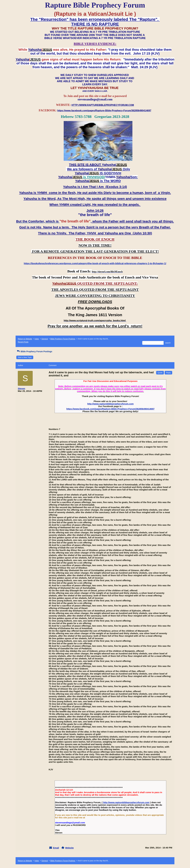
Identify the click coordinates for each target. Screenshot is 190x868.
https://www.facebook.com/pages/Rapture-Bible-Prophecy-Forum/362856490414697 (110, 409)
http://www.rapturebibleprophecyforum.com (110, 404)
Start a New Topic (25, 357)
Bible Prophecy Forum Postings (63, 339)
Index (37, 339)
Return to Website (25, 339)
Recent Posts (23, 342)
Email (56, 848)
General (45, 339)
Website (69, 848)
